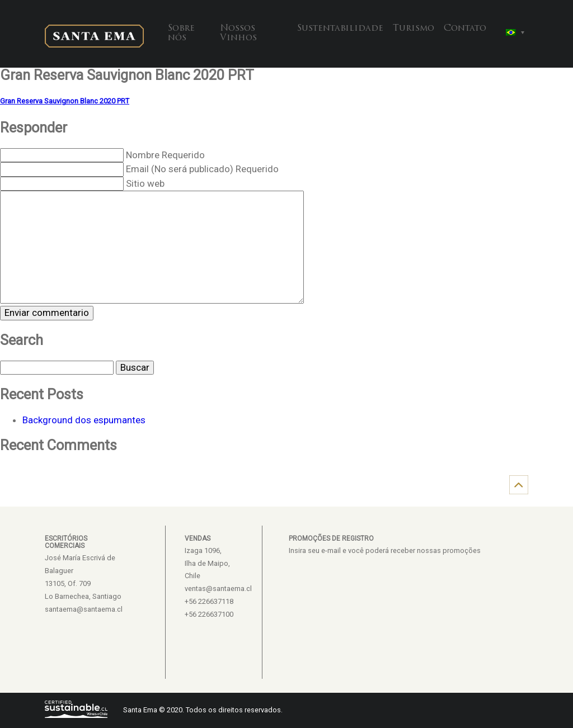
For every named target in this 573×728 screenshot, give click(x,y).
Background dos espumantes (84, 420)
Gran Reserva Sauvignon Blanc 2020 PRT (65, 101)
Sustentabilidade (340, 29)
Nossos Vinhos (238, 34)
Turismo (414, 29)
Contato (465, 29)
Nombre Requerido (165, 155)
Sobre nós (181, 34)
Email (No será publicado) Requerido (202, 169)
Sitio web (145, 183)
